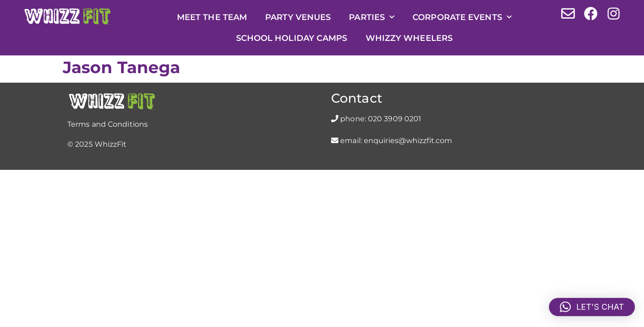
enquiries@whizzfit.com (408, 141)
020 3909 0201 (395, 119)
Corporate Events (462, 17)
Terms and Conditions (108, 124)
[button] (592, 307)
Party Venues (298, 17)
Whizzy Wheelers (409, 38)
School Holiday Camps (292, 38)
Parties (372, 17)
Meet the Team (212, 17)
